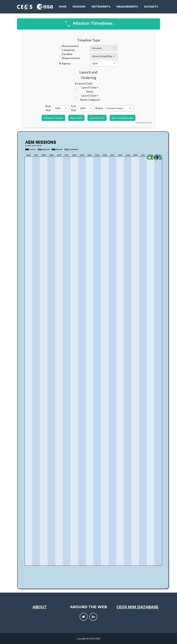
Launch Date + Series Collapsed (90, 98)
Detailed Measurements (71, 56)
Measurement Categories (70, 48)
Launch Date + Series (90, 89)
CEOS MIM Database (137, 607)
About (40, 607)
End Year (74, 108)
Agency (66, 63)
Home (63, 7)
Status (99, 108)
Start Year (48, 108)
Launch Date (85, 83)
